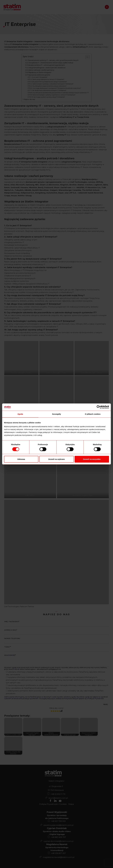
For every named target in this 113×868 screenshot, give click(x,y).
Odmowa (21, 459)
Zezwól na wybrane (57, 459)
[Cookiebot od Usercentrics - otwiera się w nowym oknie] (98, 407)
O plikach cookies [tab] (93, 414)
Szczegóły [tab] (56, 414)
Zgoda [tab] (20, 414)
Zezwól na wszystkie (92, 459)
